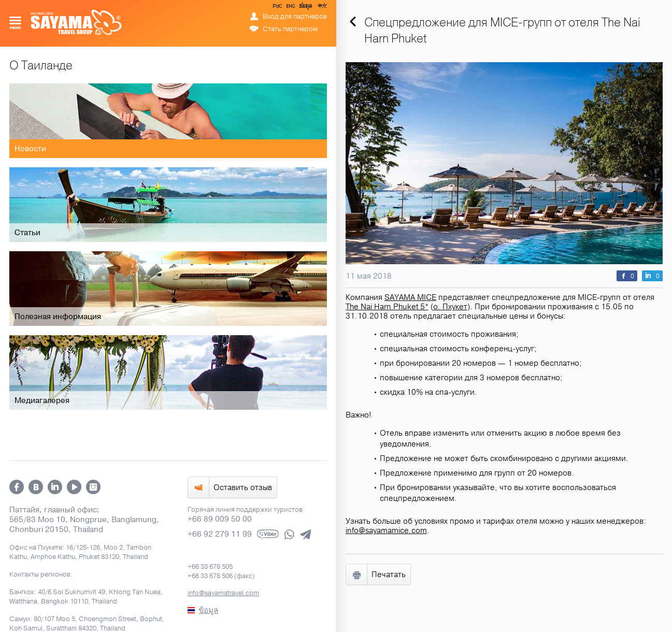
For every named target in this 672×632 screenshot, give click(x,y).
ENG (290, 8)
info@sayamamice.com (386, 530)
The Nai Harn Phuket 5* (387, 307)
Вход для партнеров (295, 17)
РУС (278, 8)
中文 (322, 8)
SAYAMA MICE (410, 297)
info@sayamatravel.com (223, 593)
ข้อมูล (305, 8)
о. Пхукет (450, 307)
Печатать (389, 574)
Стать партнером (290, 29)
